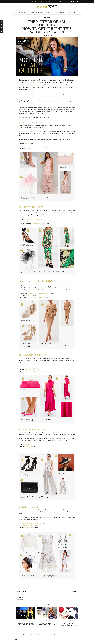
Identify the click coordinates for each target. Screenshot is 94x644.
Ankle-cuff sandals (28, 448)
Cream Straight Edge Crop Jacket (30, 527)
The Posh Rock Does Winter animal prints (25, 625)
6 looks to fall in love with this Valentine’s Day (69, 626)
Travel (60, 1)
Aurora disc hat (30, 297)
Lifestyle (51, 1)
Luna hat (29, 451)
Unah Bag (27, 150)
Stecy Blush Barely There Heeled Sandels (37, 299)
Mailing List (60, 14)
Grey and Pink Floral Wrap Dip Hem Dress (33, 525)
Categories (22, 14)
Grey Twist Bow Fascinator (29, 529)
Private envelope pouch (35, 450)
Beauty (35, 1)
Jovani (23, 111)
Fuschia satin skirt (27, 369)
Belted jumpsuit (27, 446)
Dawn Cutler (45, 37)
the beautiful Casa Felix (35, 84)
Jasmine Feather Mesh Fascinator (39, 225)
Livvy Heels (27, 146)
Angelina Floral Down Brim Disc (39, 148)
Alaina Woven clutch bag (31, 371)
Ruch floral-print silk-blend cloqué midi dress (35, 221)
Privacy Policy (79, 641)
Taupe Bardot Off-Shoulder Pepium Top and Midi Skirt (40, 295)
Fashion (42, 1)
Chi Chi (68, 593)
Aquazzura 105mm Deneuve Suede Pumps (37, 223)
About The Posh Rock (36, 14)
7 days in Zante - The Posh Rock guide (47, 625)
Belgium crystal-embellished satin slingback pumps (39, 373)
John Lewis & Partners (74, 593)
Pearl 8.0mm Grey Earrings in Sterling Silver (38, 530)
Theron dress (27, 145)
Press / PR (49, 14)
